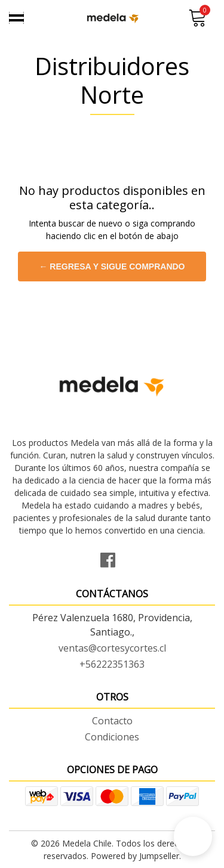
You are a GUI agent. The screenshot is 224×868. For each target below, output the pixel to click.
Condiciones (112, 737)
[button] (193, 836)
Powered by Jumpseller (135, 856)
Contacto (112, 721)
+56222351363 (112, 664)
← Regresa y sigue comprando (112, 266)
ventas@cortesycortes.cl (112, 648)
